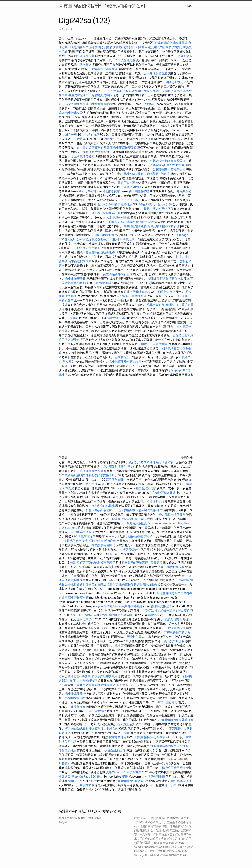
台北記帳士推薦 (160, 161)
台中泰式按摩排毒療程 (106, 213)
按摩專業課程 (177, 628)
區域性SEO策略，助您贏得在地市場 (147, 174)
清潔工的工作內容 (81, 615)
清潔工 (73, 781)
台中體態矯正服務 (89, 148)
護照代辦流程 (176, 567)
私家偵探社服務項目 (105, 676)
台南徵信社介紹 (108, 606)
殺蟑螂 (159, 43)
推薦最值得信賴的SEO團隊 (129, 519)
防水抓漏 (148, 104)
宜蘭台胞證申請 (172, 91)
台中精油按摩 (90, 135)
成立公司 (71, 135)
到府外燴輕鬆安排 (138, 536)
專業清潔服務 (87, 536)
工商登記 (73, 318)
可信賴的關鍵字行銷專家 (149, 737)
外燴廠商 (107, 148)
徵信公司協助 (132, 187)
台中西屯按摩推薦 (80, 261)
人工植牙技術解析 (124, 510)
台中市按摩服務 (76, 279)
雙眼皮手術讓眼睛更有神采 (166, 279)
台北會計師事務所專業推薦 (115, 204)
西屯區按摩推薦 (85, 56)
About (189, 6)
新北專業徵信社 (111, 685)
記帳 (118, 646)
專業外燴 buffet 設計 (140, 222)
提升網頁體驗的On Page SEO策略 (80, 777)
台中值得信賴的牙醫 (96, 47)
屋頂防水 (85, 785)
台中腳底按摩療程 (125, 148)
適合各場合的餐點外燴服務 (126, 91)
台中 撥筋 (147, 139)
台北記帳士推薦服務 (172, 515)
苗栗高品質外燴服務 (117, 274)
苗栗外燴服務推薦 (77, 104)
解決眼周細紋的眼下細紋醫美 (129, 47)
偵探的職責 (145, 204)
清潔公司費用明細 (174, 768)
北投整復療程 (106, 563)
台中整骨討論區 (87, 681)
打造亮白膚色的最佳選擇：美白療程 (166, 611)
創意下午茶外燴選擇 (154, 344)
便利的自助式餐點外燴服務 (83, 729)
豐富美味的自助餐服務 (100, 252)
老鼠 (73, 563)
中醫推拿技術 (177, 169)
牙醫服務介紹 (153, 91)
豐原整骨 (91, 484)
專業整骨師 (178, 161)
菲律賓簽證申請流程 (177, 632)
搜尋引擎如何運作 (155, 209)
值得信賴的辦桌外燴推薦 (177, 720)
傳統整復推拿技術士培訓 (102, 475)
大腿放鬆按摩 (77, 707)
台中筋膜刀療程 (106, 541)
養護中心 (153, 615)
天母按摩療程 (142, 292)
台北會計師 (165, 204)
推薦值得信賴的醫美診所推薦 (138, 584)
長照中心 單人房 (115, 139)
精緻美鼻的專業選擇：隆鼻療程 (142, 563)
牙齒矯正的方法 (115, 750)
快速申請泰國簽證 (89, 685)
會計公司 (171, 785)
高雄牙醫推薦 (126, 183)
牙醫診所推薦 (67, 750)
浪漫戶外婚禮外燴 (131, 606)
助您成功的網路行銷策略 (116, 615)
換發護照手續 (91, 152)
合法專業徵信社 (130, 550)
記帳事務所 (84, 239)
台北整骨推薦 (103, 283)
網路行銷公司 (87, 191)
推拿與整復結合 (75, 698)
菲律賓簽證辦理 (139, 191)
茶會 (79, 248)
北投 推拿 (116, 239)
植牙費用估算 (91, 248)
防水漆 (107, 218)
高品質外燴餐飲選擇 (143, 462)
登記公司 (178, 139)
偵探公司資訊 (118, 222)
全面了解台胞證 (125, 60)
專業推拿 (129, 239)
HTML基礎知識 (168, 702)
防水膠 (84, 65)
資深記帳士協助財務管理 (163, 226)
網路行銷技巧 (175, 82)
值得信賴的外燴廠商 (130, 781)
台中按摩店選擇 (102, 545)
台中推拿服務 (74, 694)
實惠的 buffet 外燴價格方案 (124, 772)
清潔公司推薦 (121, 218)
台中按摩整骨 (74, 113)
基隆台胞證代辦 (105, 235)
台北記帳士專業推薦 (130, 296)
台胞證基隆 (160, 169)
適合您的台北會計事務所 (75, 676)
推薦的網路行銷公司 (80, 541)
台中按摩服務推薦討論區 (126, 362)
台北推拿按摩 (111, 191)
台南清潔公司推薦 (153, 777)
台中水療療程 (98, 104)
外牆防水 (65, 763)
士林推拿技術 (86, 619)
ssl (120, 488)
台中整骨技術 (129, 200)
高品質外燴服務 (174, 641)
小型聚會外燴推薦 (135, 523)
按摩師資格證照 (162, 606)
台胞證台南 (111, 729)
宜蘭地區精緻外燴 (164, 493)
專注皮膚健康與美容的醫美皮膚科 (90, 95)
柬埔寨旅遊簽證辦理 (105, 69)
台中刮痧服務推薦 (103, 506)
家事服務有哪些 (116, 480)
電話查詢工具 (116, 318)
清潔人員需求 (173, 619)
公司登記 (183, 56)
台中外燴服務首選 (155, 73)
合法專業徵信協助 (83, 156)
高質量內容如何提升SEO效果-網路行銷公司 (102, 6)
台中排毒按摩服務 (83, 532)
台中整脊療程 (98, 711)
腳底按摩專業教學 (176, 43)
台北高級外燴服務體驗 (118, 467)
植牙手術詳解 (165, 462)
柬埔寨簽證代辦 (87, 563)
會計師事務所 (89, 584)
